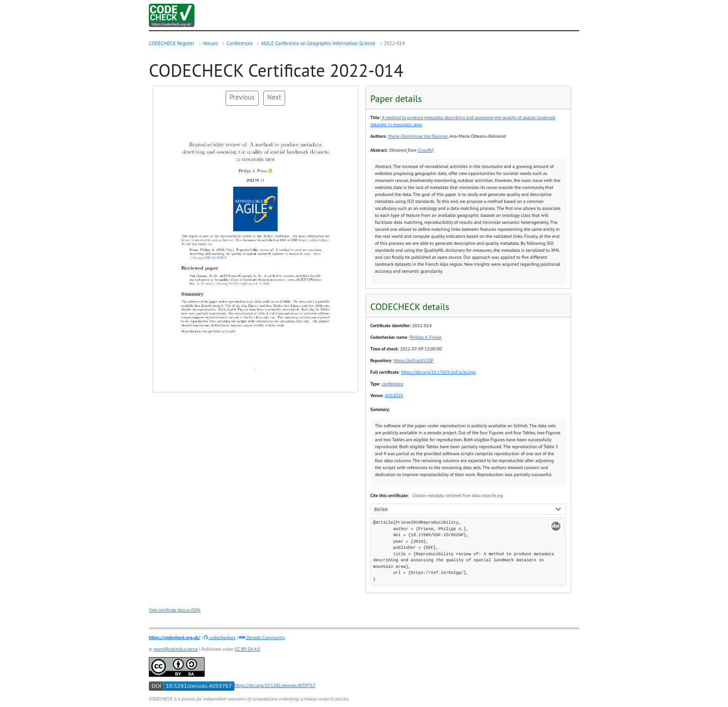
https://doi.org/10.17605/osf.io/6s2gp (438, 372)
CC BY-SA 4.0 (247, 649)
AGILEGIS (394, 395)
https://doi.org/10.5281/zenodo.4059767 (232, 685)
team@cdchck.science (176, 649)
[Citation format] (468, 509)
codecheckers (220, 637)
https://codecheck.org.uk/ (174, 637)
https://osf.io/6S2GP (414, 360)
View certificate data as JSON (175, 610)
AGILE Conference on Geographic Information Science (318, 43)
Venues (210, 43)
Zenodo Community (262, 637)
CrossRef (426, 150)
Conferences (240, 43)
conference (393, 384)
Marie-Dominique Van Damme (418, 136)
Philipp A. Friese (426, 337)
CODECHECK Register (172, 43)
